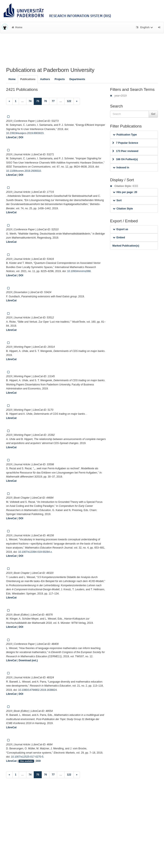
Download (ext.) (28, 660)
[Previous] (9, 101)
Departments (77, 79)
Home (17, 27)
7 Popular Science (125, 143)
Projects (60, 79)
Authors (45, 79)
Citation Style (123, 209)
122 (69, 101)
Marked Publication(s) (126, 246)
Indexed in (121, 168)
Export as (120, 229)
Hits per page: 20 (125, 192)
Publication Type (125, 135)
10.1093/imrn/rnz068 (79, 271)
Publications (28, 79)
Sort (117, 200)
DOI (21, 137)
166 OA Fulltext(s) (125, 159)
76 (46, 101)
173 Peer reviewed (125, 151)
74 (30, 101)
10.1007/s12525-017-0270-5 (27, 757)
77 (53, 101)
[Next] (77, 101)
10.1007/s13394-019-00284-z (35, 552)
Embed (119, 237)
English (145, 27)
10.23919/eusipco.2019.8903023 (25, 133)
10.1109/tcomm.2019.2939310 (24, 171)
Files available (26, 761)
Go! (153, 114)
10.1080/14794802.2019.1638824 (37, 690)
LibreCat (11, 137)
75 (39, 101)
